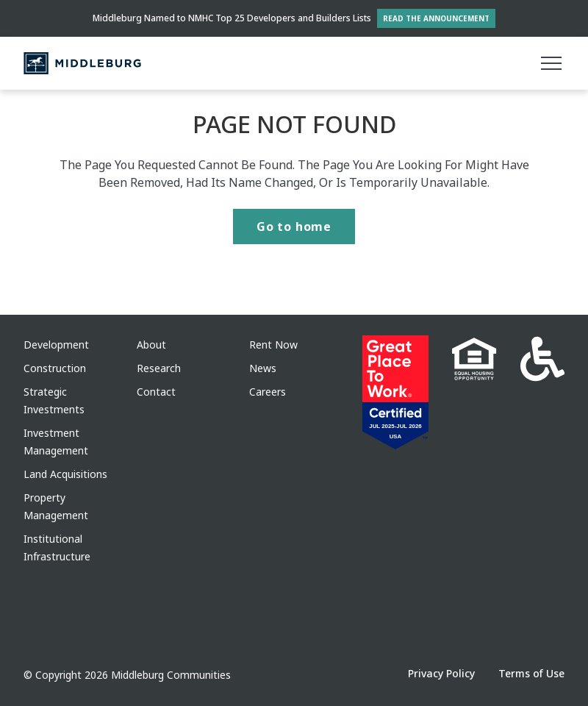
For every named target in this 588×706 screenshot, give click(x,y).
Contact (156, 392)
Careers (268, 392)
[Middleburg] (82, 63)
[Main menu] (551, 63)
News (263, 368)
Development (56, 345)
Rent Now (273, 345)
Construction (55, 368)
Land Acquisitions (65, 474)
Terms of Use (531, 673)
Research (159, 368)
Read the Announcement (436, 18)
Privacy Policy (441, 673)
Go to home (294, 227)
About (151, 345)
